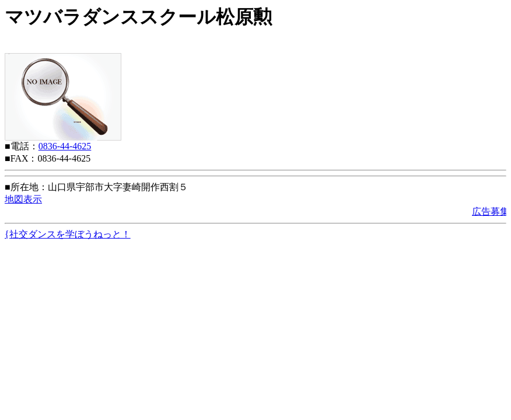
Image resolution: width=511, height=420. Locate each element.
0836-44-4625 (65, 146)
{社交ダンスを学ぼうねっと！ (68, 234)
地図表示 (23, 199)
